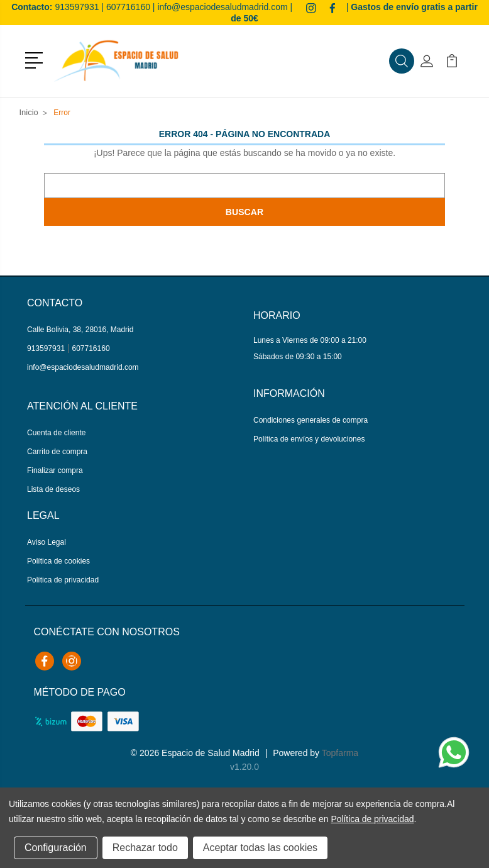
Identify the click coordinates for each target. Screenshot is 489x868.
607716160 (128, 7)
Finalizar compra (55, 470)
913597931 (77, 7)
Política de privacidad (63, 580)
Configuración (56, 848)
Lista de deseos (53, 489)
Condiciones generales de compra (310, 420)
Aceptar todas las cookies (260, 848)
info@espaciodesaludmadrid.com (222, 7)
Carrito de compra (57, 452)
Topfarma (340, 753)
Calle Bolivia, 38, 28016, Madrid (80, 330)
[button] (36, 59)
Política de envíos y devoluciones (309, 439)
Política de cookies (58, 561)
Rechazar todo (145, 848)
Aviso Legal (47, 542)
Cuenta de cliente (56, 433)
